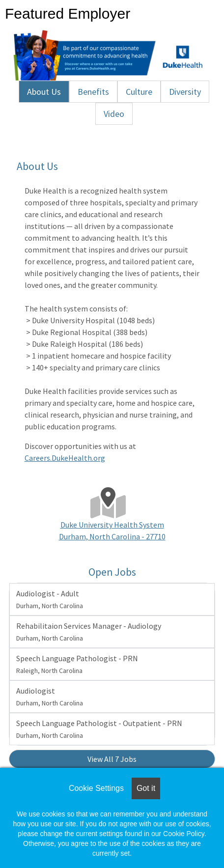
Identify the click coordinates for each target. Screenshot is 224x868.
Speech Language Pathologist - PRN (77, 664)
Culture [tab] (139, 92)
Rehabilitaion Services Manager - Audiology (89, 632)
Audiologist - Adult (50, 599)
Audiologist (50, 697)
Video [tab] (114, 114)
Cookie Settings (96, 788)
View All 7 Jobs (112, 759)
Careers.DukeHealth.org (65, 458)
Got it (146, 788)
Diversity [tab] (185, 92)
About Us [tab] (44, 92)
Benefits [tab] (93, 92)
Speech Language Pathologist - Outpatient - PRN (99, 729)
